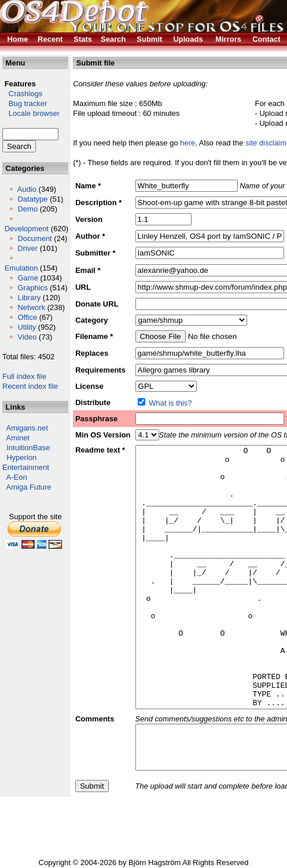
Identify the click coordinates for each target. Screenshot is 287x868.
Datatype (32, 199)
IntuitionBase (28, 448)
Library (29, 298)
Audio (27, 189)
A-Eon (17, 477)
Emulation (21, 268)
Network (31, 307)
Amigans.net (27, 428)
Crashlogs (22, 94)
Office (27, 317)
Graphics (32, 288)
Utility (27, 327)
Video (27, 337)
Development (27, 229)
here (187, 143)
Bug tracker (25, 103)
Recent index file (30, 386)
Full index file (24, 376)
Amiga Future (29, 487)
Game (27, 278)
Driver (27, 248)
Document (34, 238)
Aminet (18, 438)
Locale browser (31, 113)
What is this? (170, 403)
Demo (27, 209)
